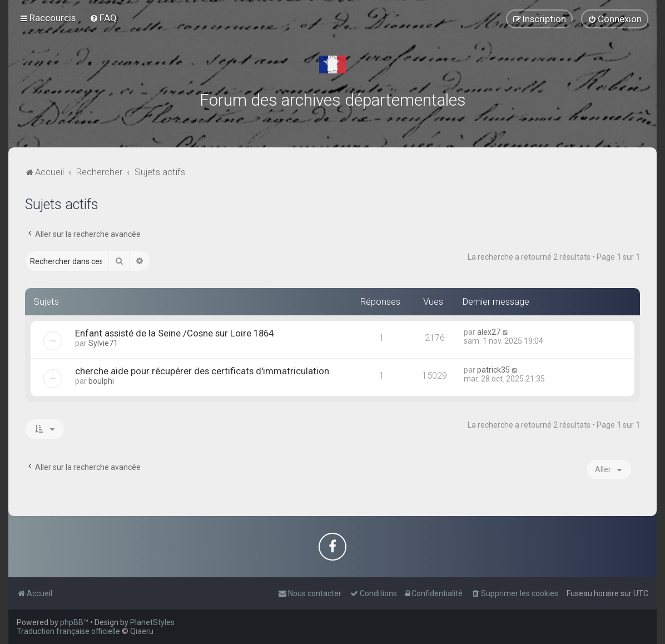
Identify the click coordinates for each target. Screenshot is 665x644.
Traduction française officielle (68, 631)
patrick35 (493, 370)
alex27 (489, 332)
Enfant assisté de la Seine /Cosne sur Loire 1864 (174, 333)
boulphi (101, 381)
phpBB (72, 622)
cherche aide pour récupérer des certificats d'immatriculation (202, 371)
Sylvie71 (103, 343)
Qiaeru (142, 631)
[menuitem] (103, 18)
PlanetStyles (152, 622)
